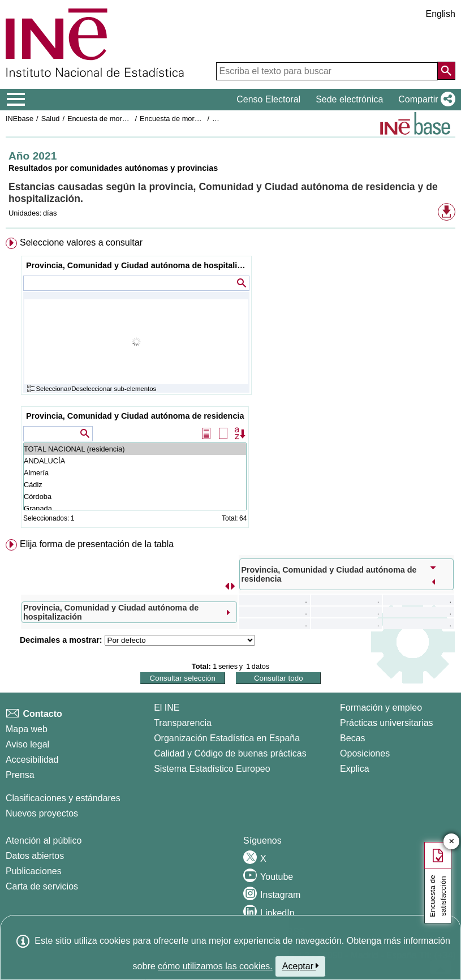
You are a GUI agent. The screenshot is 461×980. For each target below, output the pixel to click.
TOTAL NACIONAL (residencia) (135, 449)
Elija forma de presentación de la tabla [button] (97, 544)
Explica (355, 769)
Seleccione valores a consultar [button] (81, 242)
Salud (51, 119)
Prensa (20, 775)
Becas (352, 738)
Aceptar (301, 966)
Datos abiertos (35, 856)
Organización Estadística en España (227, 738)
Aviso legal (27, 744)
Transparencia (183, 723)
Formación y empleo (381, 708)
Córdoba (135, 497)
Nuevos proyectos (42, 813)
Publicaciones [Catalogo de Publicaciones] (34, 871)
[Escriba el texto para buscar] (327, 71)
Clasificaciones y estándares (63, 798)
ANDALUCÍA (135, 461)
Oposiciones (365, 753)
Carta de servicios (42, 886)
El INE (167, 708)
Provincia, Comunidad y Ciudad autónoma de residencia (135, 416)
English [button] (441, 14)
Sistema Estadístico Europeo (212, 769)
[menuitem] (230, 385)
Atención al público (44, 841)
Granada (135, 508)
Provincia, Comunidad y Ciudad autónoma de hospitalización (138, 265)
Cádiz (135, 485)
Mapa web (27, 729)
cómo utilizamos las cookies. (215, 966)
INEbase (20, 119)
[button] (425, 100)
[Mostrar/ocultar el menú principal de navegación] (16, 100)
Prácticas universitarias (387, 723)
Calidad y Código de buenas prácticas (230, 753)
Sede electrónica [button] (349, 99)
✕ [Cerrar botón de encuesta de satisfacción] (452, 842)
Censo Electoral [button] (268, 99)
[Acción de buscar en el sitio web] (446, 71)
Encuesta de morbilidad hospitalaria (125, 119)
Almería (135, 473)
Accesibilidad (32, 760)
